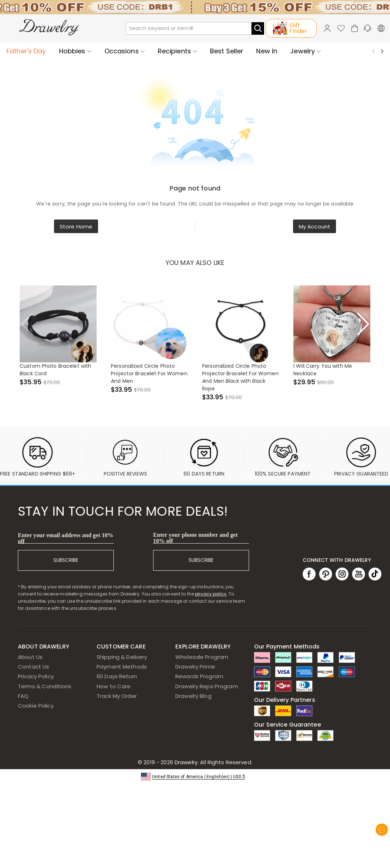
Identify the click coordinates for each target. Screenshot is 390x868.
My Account (315, 226)
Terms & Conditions (45, 686)
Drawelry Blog (193, 696)
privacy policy (211, 594)
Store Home (76, 226)
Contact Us (33, 667)
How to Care (114, 686)
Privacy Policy (36, 676)
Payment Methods (122, 667)
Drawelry (213, 762)
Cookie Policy (36, 706)
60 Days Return (117, 676)
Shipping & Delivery (122, 657)
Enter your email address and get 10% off (66, 538)
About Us (30, 657)
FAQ (23, 696)
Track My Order (117, 696)
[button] (195, 776)
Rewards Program (199, 676)
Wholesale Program (202, 657)
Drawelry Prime (195, 667)
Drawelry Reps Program (207, 686)
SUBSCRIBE (66, 560)
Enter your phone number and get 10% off (196, 538)
